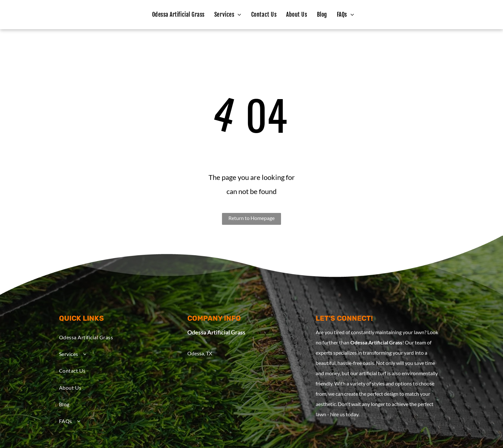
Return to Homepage (251, 218)
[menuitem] (178, 15)
